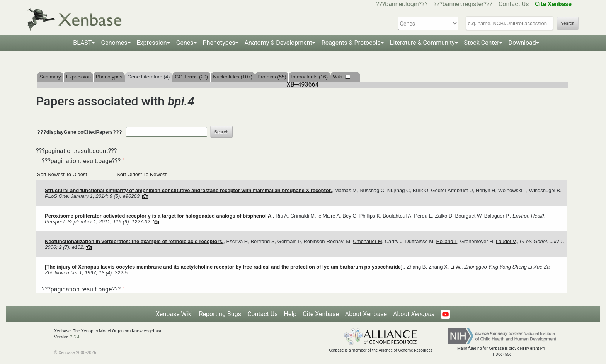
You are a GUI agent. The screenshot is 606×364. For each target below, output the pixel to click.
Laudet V (506, 241)
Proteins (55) (272, 77)
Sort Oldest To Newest (142, 174)
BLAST (82, 43)
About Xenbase (366, 314)
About (414, 314)
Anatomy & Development (278, 43)
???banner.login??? (402, 4)
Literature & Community (422, 43)
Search (568, 23)
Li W (455, 267)
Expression (152, 43)
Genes (185, 43)
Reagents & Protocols (351, 43)
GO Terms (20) (191, 77)
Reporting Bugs (220, 314)
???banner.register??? (463, 4)
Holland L (447, 241)
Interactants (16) (309, 77)
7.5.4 (74, 337)
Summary (50, 77)
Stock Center (482, 43)
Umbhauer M (367, 241)
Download (522, 43)
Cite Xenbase (321, 314)
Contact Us (514, 4)
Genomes (114, 43)
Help (290, 314)
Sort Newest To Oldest (62, 174)
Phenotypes (219, 43)
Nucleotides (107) (233, 77)
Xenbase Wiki (174, 314)
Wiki (341, 77)
